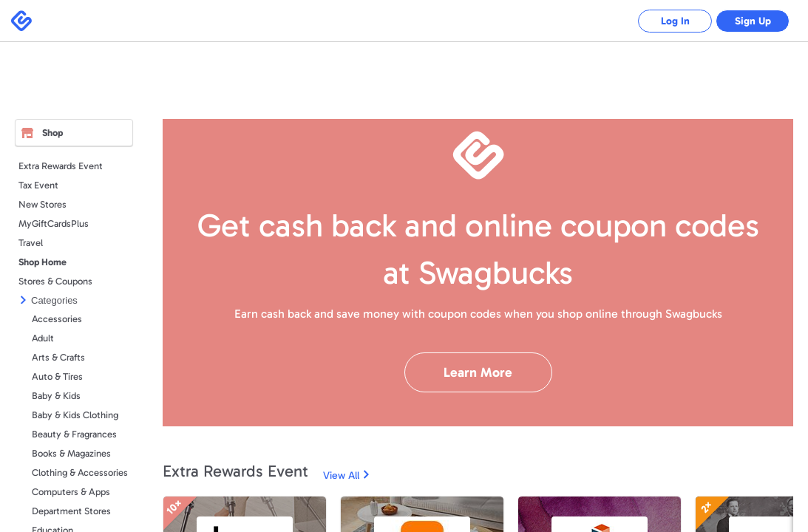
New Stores (43, 204)
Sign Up (753, 21)
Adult (43, 338)
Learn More (478, 372)
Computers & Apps (71, 492)
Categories (54, 300)
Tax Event (38, 185)
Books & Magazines (71, 453)
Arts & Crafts (58, 357)
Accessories (57, 319)
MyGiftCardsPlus (54, 224)
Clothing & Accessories (80, 473)
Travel (31, 243)
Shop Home (43, 262)
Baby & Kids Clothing (75, 415)
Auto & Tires (57, 376)
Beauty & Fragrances (74, 434)
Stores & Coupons (55, 281)
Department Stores (71, 511)
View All (341, 475)
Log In (675, 21)
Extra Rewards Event (61, 166)
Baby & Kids (56, 396)
